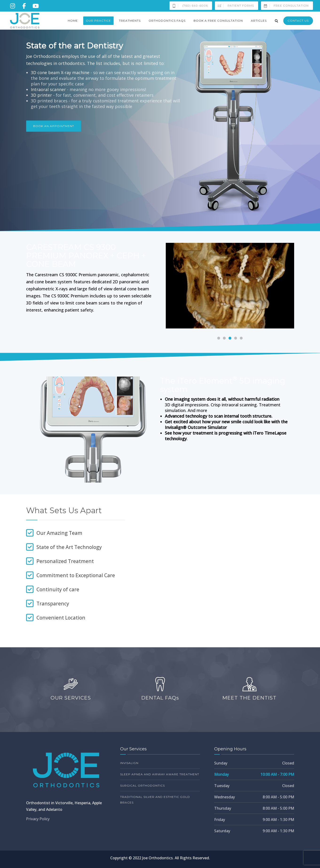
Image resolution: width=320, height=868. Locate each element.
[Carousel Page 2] (224, 338)
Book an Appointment (54, 126)
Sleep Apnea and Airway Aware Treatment (160, 774)
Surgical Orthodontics (142, 786)
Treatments (130, 21)
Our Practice (98, 21)
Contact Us (298, 21)
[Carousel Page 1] (219, 338)
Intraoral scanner (48, 89)
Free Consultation (285, 6)
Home (73, 21)
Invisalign (129, 763)
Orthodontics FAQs (167, 21)
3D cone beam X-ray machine (60, 72)
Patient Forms (235, 6)
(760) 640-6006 (189, 6)
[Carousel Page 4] (236, 338)
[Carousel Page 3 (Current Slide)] (230, 338)
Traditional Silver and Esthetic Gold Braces (155, 800)
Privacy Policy (38, 819)
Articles (259, 21)
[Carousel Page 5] (241, 338)
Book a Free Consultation (218, 21)
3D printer (41, 95)
